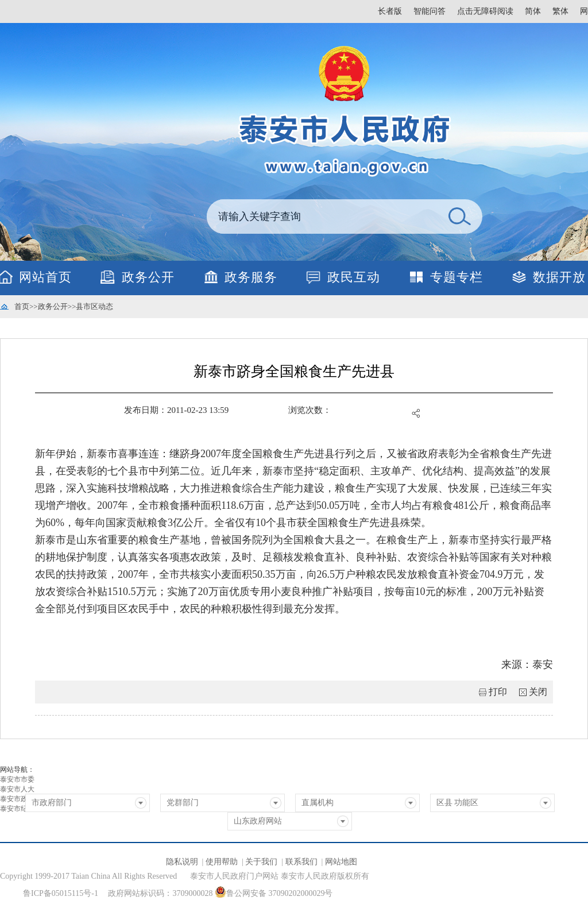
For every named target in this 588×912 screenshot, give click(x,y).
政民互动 (354, 277)
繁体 (560, 11)
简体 (533, 11)
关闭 (538, 692)
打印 (498, 692)
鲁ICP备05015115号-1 (61, 893)
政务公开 (148, 277)
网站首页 (45, 277)
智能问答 (430, 11)
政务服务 (251, 277)
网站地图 (341, 862)
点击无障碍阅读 (485, 11)
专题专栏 (457, 277)
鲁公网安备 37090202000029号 (274, 892)
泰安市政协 (17, 799)
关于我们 (261, 862)
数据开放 (559, 277)
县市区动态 (94, 306)
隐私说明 (182, 862)
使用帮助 (222, 862)
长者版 (390, 11)
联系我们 (301, 862)
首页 (22, 306)
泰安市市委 (17, 779)
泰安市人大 (17, 789)
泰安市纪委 (17, 809)
